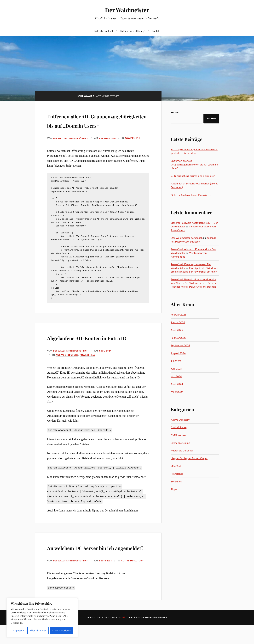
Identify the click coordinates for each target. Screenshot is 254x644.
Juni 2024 (176, 368)
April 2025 (177, 330)
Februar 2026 (179, 314)
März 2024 (177, 392)
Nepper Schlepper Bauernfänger (189, 458)
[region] (42, 618)
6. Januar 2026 (111, 147)
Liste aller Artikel (103, 31)
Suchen (175, 112)
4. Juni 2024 (109, 588)
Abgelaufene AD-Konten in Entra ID (91, 351)
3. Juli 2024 (108, 369)
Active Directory (67, 374)
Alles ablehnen (38, 630)
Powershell (137, 147)
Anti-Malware (179, 427)
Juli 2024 (176, 361)
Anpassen (19, 630)
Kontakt (156, 31)
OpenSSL (176, 466)
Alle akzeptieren (62, 630)
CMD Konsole (179, 435)
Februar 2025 (179, 338)
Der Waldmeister (127, 10)
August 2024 (178, 353)
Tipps (174, 489)
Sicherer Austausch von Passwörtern (192, 195)
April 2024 (177, 384)
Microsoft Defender (182, 450)
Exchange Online (180, 443)
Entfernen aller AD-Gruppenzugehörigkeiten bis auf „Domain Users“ (94, 125)
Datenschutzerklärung (132, 31)
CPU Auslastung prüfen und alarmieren (193, 176)
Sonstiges (176, 481)
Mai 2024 (176, 376)
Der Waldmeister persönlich (72, 147)
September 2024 (180, 345)
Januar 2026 (178, 322)
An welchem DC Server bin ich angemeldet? (97, 570)
